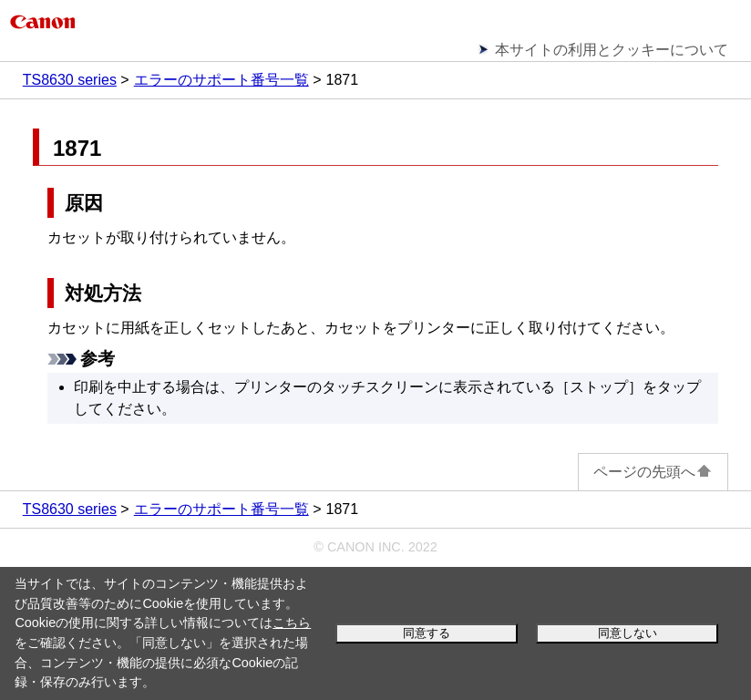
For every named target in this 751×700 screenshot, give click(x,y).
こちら (292, 623)
